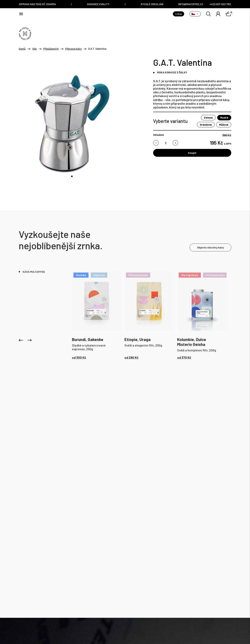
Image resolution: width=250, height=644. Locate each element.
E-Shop (179, 14)
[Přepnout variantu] (195, 14)
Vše (34, 49)
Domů (22, 49)
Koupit (192, 153)
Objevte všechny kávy (210, 247)
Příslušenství (51, 49)
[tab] (72, 176)
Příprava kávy (73, 49)
